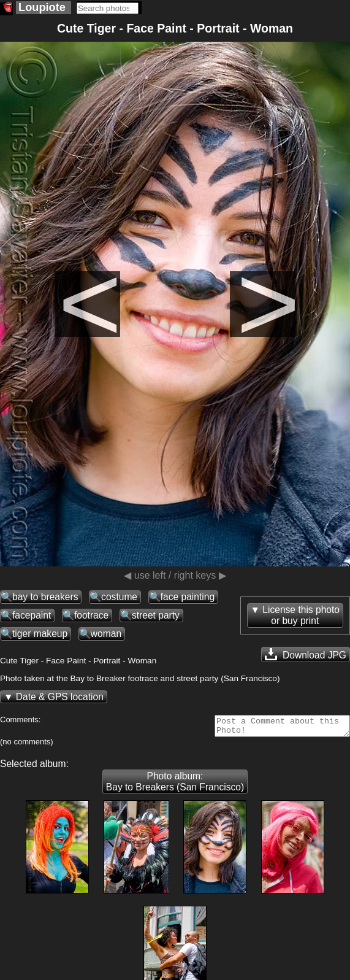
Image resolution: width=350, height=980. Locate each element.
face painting (188, 597)
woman (106, 634)
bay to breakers (45, 597)
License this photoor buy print (301, 615)
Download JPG (306, 654)
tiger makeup (40, 634)
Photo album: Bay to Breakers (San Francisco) (175, 785)
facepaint (32, 615)
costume (119, 597)
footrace (91, 615)
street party (156, 615)
